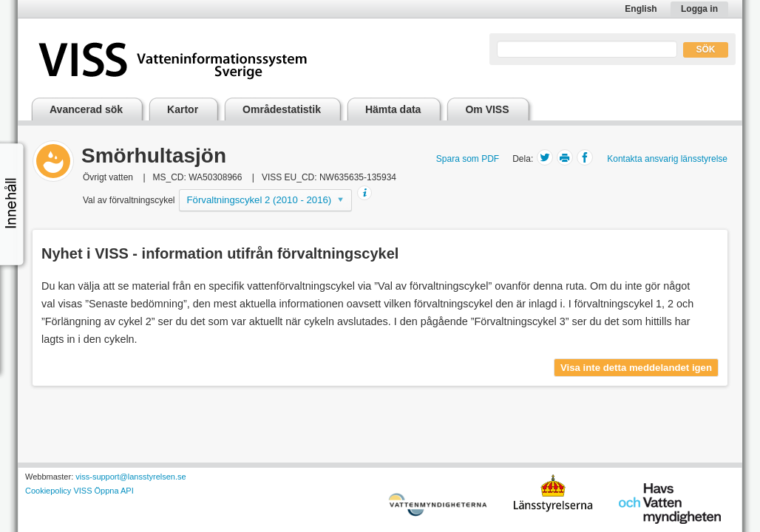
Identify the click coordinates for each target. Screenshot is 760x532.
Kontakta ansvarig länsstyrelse (667, 159)
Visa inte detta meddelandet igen (636, 368)
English (641, 9)
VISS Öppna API (103, 491)
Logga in (699, 9)
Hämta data (393, 109)
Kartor (183, 109)
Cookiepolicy (48, 491)
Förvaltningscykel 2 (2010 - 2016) (259, 200)
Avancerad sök (86, 109)
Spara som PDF (468, 159)
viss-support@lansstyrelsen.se (130, 477)
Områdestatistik (282, 109)
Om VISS (487, 109)
